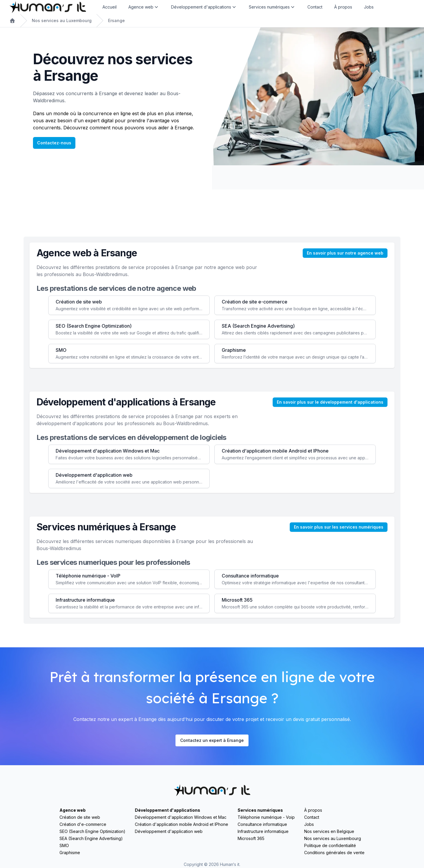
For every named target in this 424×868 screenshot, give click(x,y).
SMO (64, 845)
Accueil (110, 7)
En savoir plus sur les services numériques (339, 527)
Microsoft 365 (251, 838)
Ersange (116, 20)
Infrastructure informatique (263, 831)
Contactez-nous (54, 143)
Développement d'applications (168, 810)
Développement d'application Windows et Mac (181, 817)
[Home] (48, 7)
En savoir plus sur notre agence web (345, 253)
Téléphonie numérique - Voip (266, 817)
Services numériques (260, 810)
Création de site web (80, 817)
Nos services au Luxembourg (62, 20)
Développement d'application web (169, 831)
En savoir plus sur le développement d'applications (330, 402)
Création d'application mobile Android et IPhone (182, 824)
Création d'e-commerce (83, 824)
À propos (343, 7)
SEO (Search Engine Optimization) (92, 831)
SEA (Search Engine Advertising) (91, 838)
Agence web (73, 810)
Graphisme (70, 853)
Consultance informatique (262, 824)
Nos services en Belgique (329, 831)
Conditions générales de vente (334, 853)
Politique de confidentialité (330, 845)
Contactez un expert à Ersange (212, 740)
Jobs (369, 7)
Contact (315, 7)
